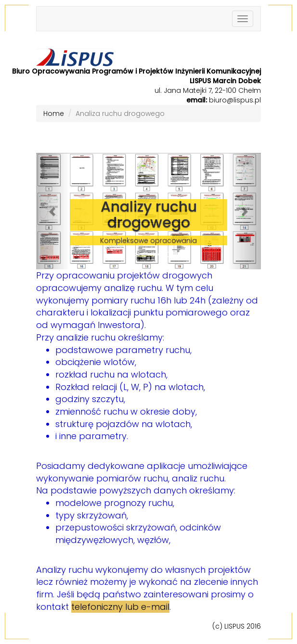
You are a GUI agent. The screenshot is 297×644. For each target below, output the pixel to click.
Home (54, 114)
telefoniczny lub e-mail (120, 607)
